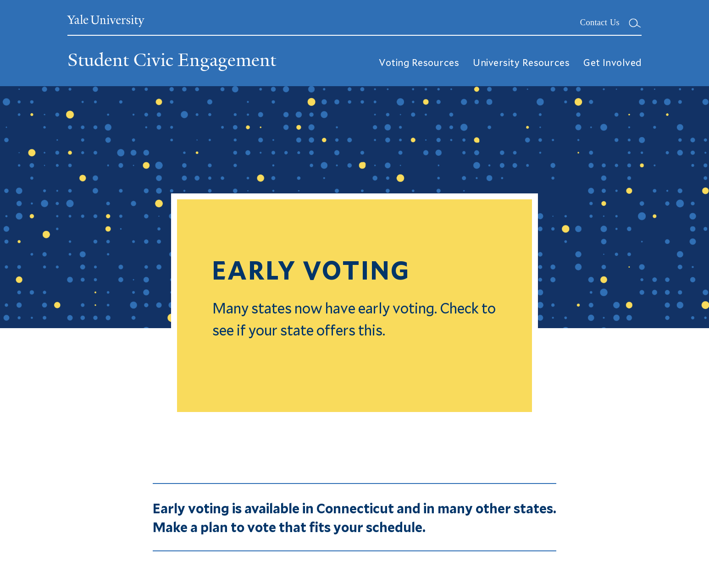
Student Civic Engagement (172, 60)
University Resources (521, 62)
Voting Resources (419, 62)
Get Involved (613, 62)
